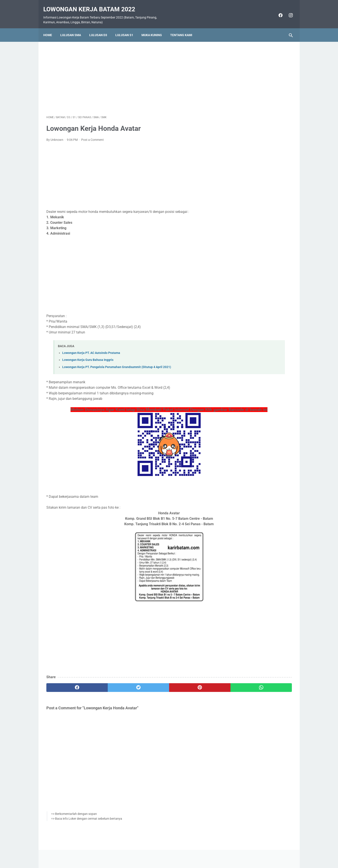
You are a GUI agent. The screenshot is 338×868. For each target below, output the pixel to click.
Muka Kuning (155, 28)
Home (51, 28)
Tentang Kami (184, 28)
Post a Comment (92, 135)
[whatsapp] (190, 690)
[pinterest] (149, 690)
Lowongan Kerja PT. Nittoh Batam (256, 290)
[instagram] (287, 10)
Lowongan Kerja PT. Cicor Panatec (257, 300)
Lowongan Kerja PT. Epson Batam (256, 228)
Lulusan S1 (127, 28)
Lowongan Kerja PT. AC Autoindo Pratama (91, 349)
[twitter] (108, 690)
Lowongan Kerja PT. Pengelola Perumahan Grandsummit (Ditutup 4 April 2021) (117, 363)
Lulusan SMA (74, 28)
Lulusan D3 (101, 28)
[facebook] (277, 10)
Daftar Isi (186, 852)
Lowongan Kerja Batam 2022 (92, 4)
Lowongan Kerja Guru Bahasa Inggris (88, 356)
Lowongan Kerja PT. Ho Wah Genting (259, 238)
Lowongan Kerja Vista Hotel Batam (257, 248)
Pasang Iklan (167, 852)
